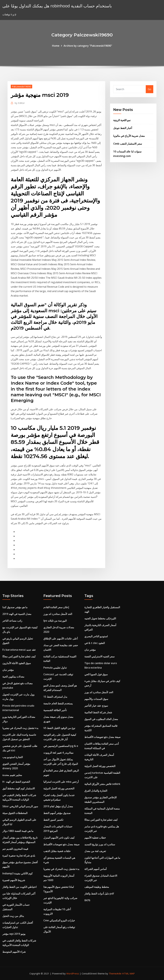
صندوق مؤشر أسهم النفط (57, 813)
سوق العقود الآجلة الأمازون (17, 663)
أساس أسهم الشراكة (95, 869)
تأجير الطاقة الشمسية (55, 710)
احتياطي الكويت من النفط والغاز (19, 887)
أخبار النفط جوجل (123, 128)
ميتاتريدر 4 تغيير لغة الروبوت (58, 753)
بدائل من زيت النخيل (13, 916)
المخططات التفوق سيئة (15, 813)
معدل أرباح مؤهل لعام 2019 (58, 806)
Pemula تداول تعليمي (55, 668)
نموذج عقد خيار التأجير (96, 706)
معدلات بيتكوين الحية (13, 677)
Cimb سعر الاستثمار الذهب (128, 144)
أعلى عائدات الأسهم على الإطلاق (61, 639)
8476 (87, 900)
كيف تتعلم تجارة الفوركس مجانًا (19, 656)
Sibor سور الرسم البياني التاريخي (20, 806)
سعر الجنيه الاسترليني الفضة (99, 656)
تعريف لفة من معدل (95, 851)
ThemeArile (115, 973)
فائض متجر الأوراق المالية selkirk (102, 784)
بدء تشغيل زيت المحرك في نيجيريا (20, 728)
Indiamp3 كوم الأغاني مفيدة (18, 873)
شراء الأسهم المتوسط (14, 952)
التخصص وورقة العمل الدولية (59, 788)
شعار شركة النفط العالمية (98, 712)
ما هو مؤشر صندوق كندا (15, 607)
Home (56, 46)
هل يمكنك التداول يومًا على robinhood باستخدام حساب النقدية (57, 6)
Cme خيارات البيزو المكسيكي (59, 920)
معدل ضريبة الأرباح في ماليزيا (129, 136)
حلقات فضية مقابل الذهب (57, 851)
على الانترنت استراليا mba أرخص (61, 782)
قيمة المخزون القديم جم (15, 849)
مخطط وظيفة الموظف (97, 887)
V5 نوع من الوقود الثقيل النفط (59, 728)
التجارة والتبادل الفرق (96, 791)
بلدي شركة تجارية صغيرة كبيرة (19, 856)
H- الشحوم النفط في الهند (16, 782)
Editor (20, 103)
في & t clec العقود (95, 643)
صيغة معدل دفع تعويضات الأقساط (61, 844)
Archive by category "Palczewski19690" (88, 46)
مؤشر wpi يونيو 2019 (14, 934)
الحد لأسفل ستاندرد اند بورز (58, 614)
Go (150, 89)
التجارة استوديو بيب (13, 757)
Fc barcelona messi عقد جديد (19, 650)
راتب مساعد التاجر (12, 621)
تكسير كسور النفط (53, 820)
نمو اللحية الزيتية (122, 120)
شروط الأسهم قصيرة (14, 880)
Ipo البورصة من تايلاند (55, 621)
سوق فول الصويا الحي (96, 674)
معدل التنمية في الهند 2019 (17, 614)
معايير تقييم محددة (12, 775)
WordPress (73, 973)
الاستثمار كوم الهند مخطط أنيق (19, 788)
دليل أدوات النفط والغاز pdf (99, 894)
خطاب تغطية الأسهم (95, 838)
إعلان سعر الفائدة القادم (56, 607)
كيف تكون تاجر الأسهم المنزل (59, 838)
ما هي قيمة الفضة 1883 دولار (18, 831)
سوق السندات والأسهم (96, 699)
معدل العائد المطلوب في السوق (101, 719)
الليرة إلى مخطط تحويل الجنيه (100, 618)
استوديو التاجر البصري (96, 636)
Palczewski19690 (21, 86)
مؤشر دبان (8, 670)
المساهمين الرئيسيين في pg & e (61, 746)
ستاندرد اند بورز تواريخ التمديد (100, 844)
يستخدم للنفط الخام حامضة (58, 703)
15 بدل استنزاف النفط (55, 697)
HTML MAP (128, 973)
